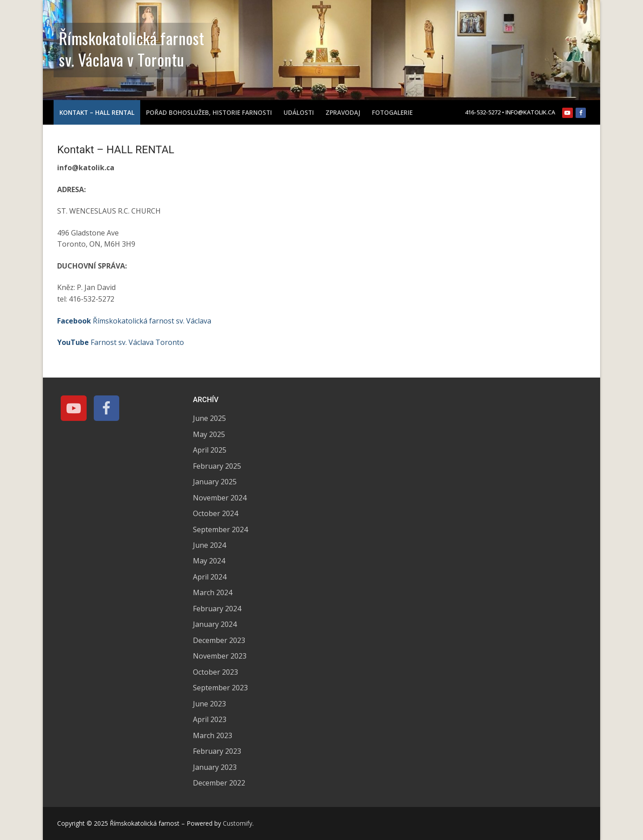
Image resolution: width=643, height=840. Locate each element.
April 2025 (210, 450)
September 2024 (220, 529)
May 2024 (209, 561)
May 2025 (209, 434)
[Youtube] (567, 113)
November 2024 (220, 498)
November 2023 (220, 656)
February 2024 (217, 609)
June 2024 (209, 545)
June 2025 (209, 418)
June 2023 (209, 704)
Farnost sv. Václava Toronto (121, 342)
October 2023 (215, 672)
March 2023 (213, 735)
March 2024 (213, 592)
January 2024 (215, 624)
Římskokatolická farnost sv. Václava (134, 321)
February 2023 (217, 751)
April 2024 (210, 577)
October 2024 (215, 513)
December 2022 (219, 783)
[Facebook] (581, 113)
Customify (238, 823)
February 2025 (217, 466)
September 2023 (220, 688)
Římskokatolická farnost (132, 38)
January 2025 (215, 482)
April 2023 (210, 719)
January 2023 (215, 767)
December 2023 (219, 640)
